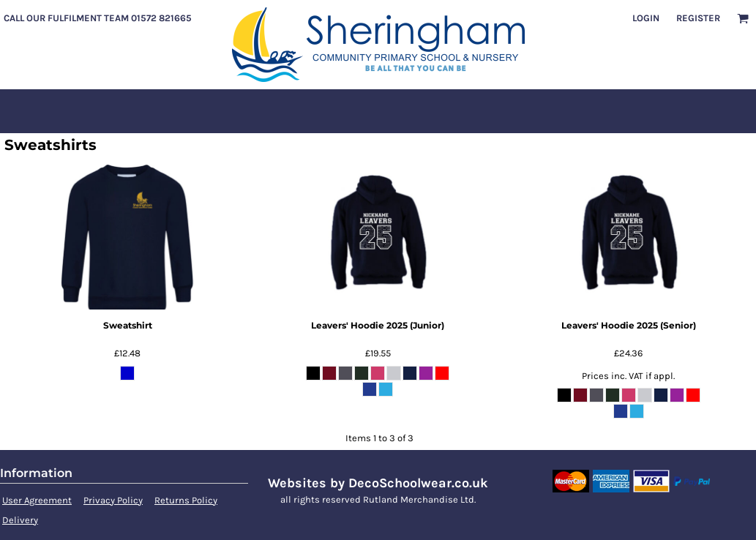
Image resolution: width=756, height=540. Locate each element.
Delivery (20, 520)
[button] (743, 18)
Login (646, 18)
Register (698, 18)
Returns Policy (186, 500)
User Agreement (37, 500)
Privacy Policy (113, 500)
